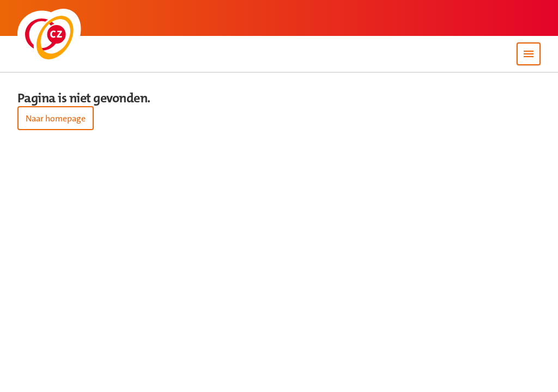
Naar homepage (56, 118)
